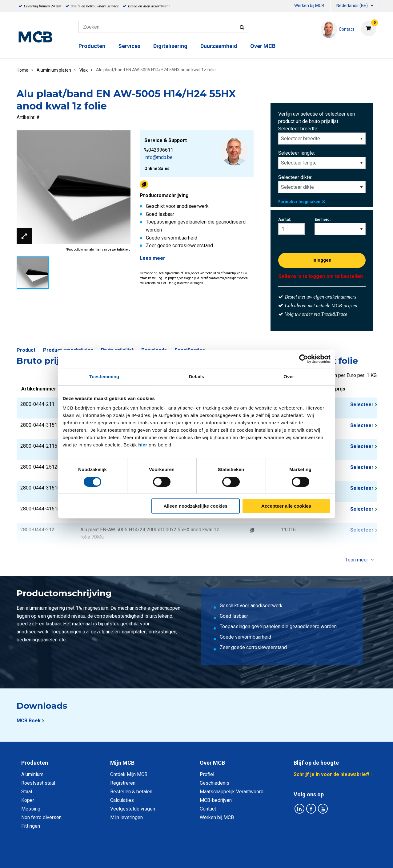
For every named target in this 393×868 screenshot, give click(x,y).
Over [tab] (289, 377)
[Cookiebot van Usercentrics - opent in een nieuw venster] (304, 359)
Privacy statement (130, 856)
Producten (92, 46)
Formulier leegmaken (302, 202)
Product (26, 350)
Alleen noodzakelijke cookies (196, 506)
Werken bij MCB (309, 6)
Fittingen (31, 826)
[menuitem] (287, 6)
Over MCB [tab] (212, 763)
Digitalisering (170, 46)
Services (129, 46)
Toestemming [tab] (104, 377)
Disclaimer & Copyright (284, 856)
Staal (27, 792)
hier (143, 445)
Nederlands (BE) (352, 6)
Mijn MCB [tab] (122, 763)
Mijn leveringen (126, 817)
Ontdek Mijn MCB (129, 774)
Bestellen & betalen (131, 792)
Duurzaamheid (219, 46)
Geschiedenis (215, 783)
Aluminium (32, 774)
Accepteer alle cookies (286, 506)
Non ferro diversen (41, 817)
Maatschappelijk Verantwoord (232, 792)
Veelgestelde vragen (133, 809)
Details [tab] (197, 377)
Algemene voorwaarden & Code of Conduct (205, 856)
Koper (28, 800)
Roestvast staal (38, 783)
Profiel (207, 774)
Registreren (123, 783)
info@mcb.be (158, 157)
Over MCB (263, 46)
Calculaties (122, 800)
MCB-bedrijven (216, 800)
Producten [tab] (35, 763)
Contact (208, 809)
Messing (31, 809)
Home (22, 70)
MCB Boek (29, 721)
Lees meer (152, 258)
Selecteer (362, 404)
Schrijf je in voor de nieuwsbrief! (331, 774)
